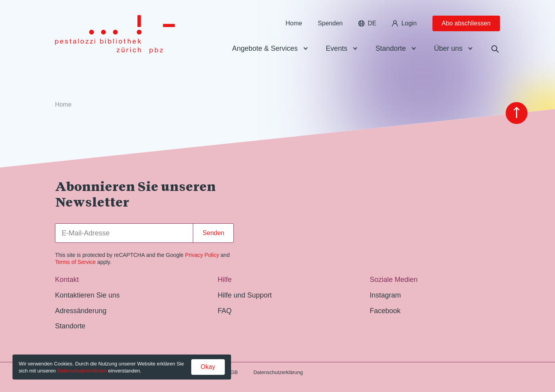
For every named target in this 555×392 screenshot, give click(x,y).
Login (404, 23)
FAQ (225, 311)
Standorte (391, 48)
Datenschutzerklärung (278, 372)
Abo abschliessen (466, 23)
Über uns (448, 48)
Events (337, 48)
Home (294, 23)
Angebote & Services (265, 48)
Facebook (385, 311)
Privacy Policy (202, 255)
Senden (213, 233)
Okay (208, 367)
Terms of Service (75, 262)
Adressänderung (81, 311)
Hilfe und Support (245, 295)
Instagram (385, 295)
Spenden (330, 23)
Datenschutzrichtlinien (82, 371)
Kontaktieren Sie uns (87, 295)
